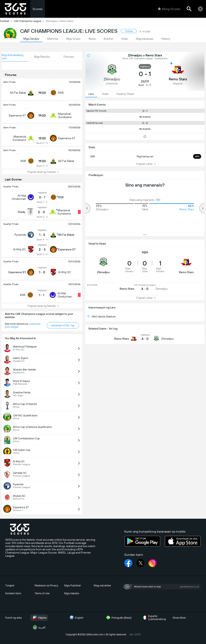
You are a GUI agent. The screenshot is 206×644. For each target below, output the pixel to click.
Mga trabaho (72, 593)
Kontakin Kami (13, 593)
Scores (38, 9)
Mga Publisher (73, 585)
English (76, 618)
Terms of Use (42, 593)
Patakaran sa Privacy (46, 585)
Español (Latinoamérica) (154, 618)
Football (7, 21)
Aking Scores (169, 9)
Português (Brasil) (118, 618)
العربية (39, 627)
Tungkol (10, 585)
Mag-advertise (102, 585)
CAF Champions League (30, 21)
